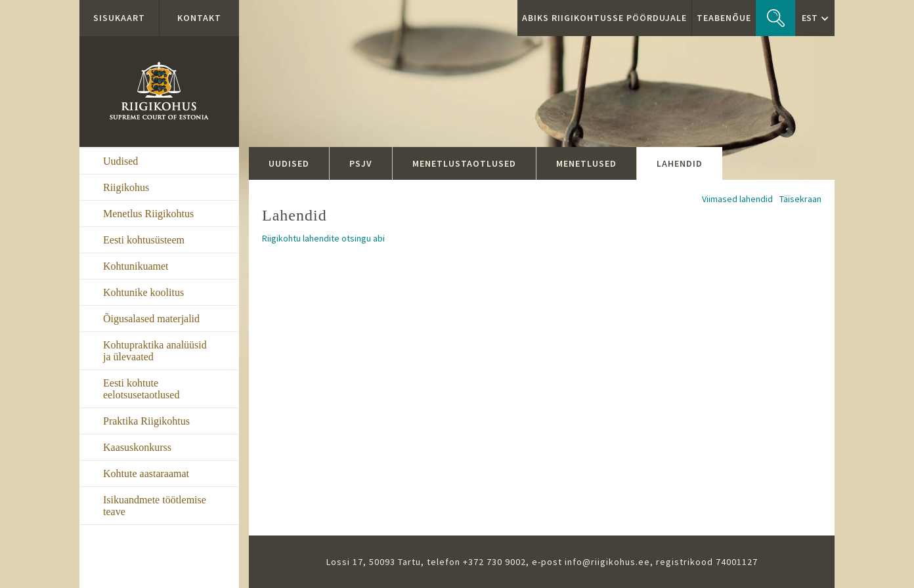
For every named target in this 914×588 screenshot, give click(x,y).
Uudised (120, 161)
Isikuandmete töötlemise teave (155, 506)
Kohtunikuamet (136, 266)
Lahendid (680, 163)
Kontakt (199, 18)
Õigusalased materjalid (151, 319)
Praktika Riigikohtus (146, 421)
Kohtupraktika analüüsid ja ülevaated (155, 351)
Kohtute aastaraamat (146, 473)
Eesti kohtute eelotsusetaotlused (141, 389)
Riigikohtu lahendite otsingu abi (323, 238)
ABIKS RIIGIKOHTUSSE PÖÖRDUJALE (604, 18)
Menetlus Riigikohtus (148, 214)
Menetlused (586, 163)
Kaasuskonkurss (137, 447)
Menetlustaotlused (464, 163)
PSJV (361, 163)
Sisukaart (119, 18)
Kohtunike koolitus (143, 292)
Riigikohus (126, 187)
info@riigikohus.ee (607, 562)
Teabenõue (724, 18)
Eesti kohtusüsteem (144, 240)
